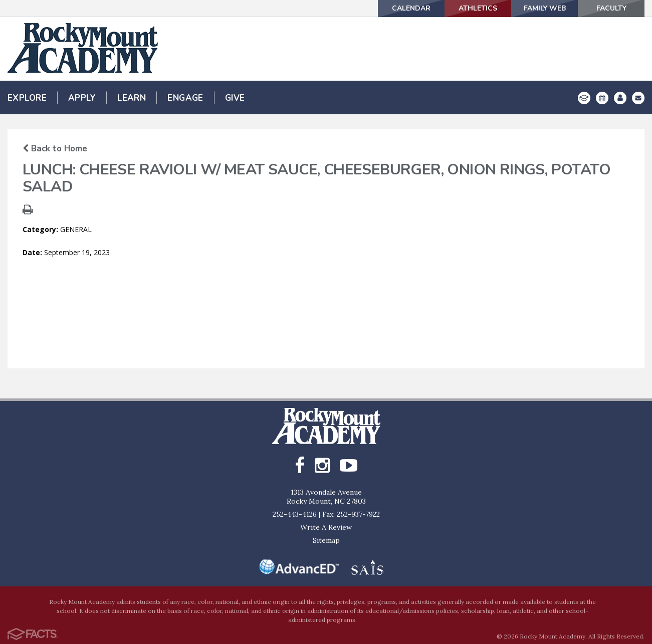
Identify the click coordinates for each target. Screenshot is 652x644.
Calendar (411, 8)
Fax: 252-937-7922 (351, 514)
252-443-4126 (295, 514)
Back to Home (55, 149)
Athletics (478, 8)
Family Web (545, 8)
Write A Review (326, 527)
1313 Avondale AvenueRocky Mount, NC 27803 (326, 497)
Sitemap (326, 540)
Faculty (611, 8)
